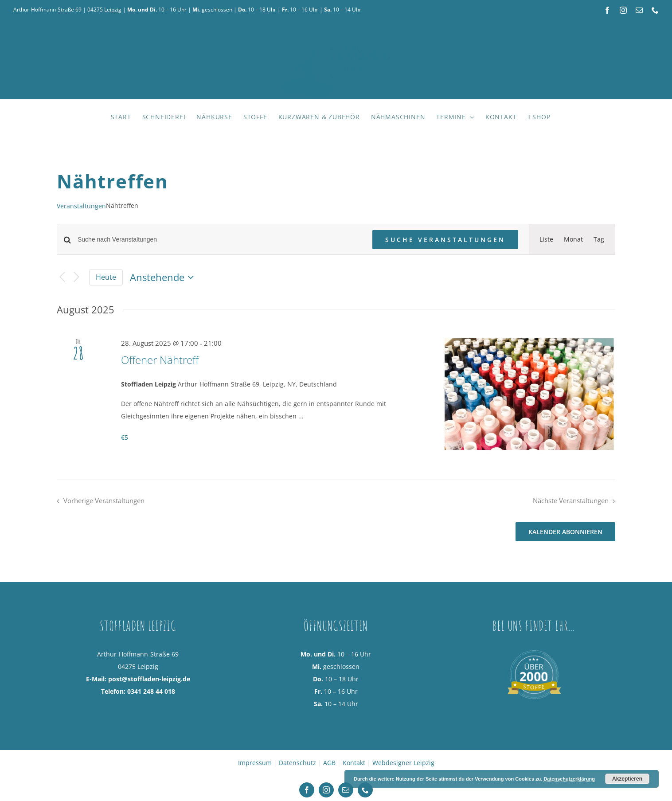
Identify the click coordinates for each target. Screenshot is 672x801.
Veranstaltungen (81, 206)
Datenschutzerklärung (569, 779)
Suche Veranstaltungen (445, 240)
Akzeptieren (627, 779)
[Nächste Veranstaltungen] (77, 277)
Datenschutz (297, 763)
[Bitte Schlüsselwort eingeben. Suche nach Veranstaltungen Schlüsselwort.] (220, 240)
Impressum (255, 763)
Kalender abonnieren (565, 532)
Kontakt (354, 763)
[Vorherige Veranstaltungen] (62, 277)
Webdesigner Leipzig (403, 763)
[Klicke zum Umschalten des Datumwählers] (164, 277)
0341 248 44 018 (151, 691)
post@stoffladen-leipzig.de (149, 679)
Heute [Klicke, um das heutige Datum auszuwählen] (106, 277)
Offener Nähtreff (160, 360)
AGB (329, 763)
